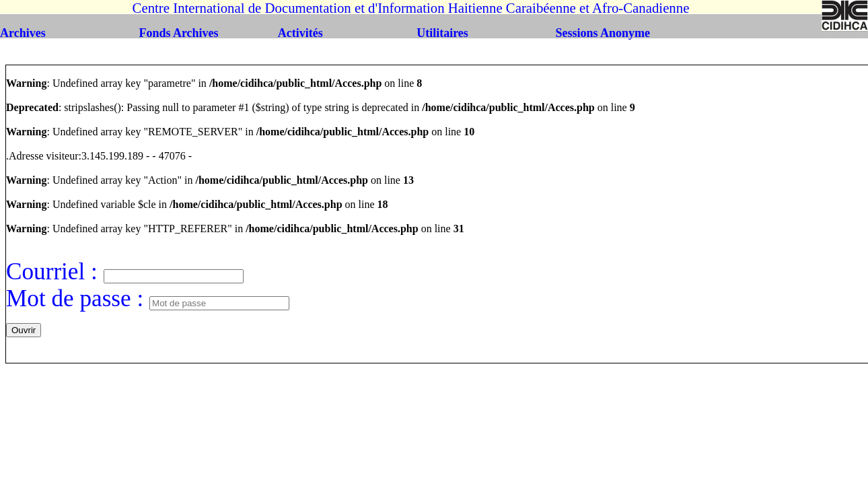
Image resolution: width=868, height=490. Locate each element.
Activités (300, 33)
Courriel (48, 272)
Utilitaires (442, 33)
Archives (23, 33)
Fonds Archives (178, 33)
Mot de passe (71, 299)
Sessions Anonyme (603, 33)
